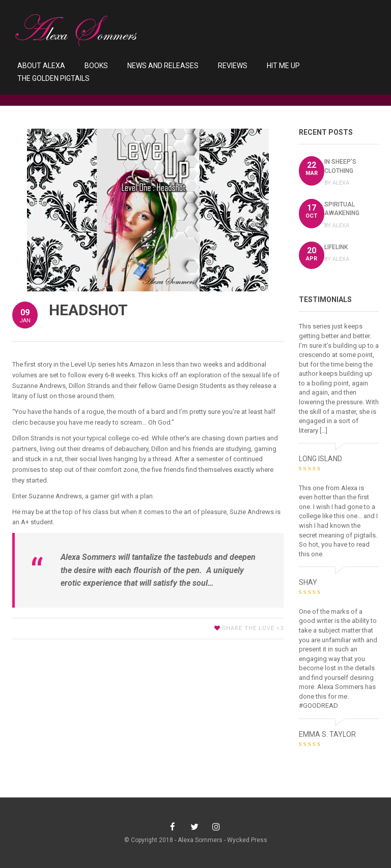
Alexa (341, 183)
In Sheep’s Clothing (340, 166)
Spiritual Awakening (342, 209)
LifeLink (336, 247)
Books (96, 66)
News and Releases (163, 66)
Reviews (233, 66)
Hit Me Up (283, 66)
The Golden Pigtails (53, 78)
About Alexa (41, 66)
